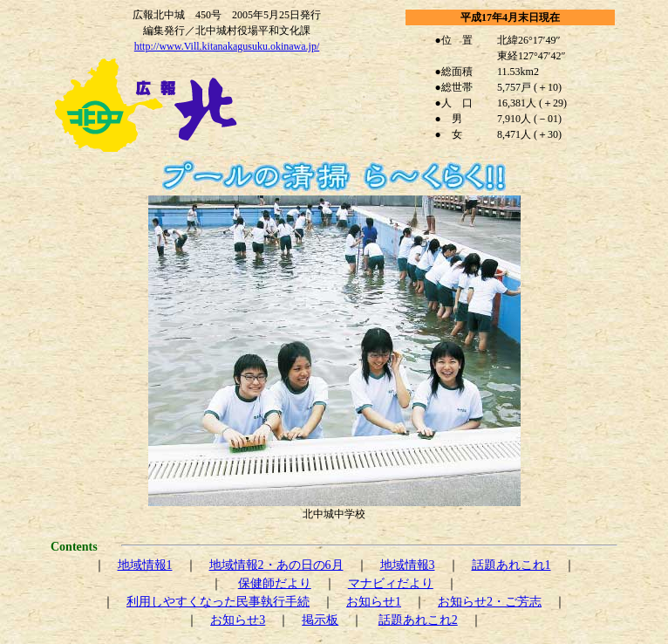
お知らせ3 (238, 620)
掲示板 (320, 620)
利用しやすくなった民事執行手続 (218, 602)
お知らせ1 (374, 602)
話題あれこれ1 (511, 565)
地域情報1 (145, 565)
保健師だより (275, 583)
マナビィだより (391, 583)
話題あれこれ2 (418, 620)
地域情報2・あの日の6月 (276, 565)
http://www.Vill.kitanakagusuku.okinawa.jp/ (227, 46)
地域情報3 (408, 565)
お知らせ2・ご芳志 (490, 602)
